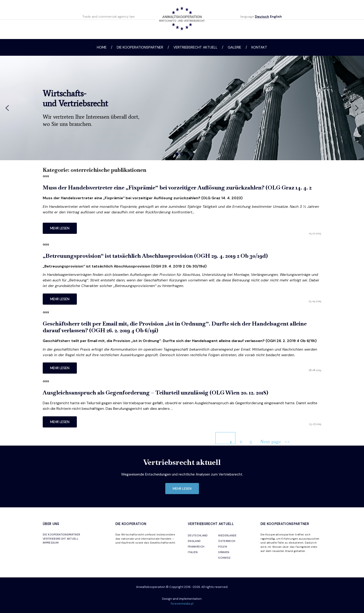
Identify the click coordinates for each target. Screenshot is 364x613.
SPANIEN (224, 552)
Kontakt (259, 47)
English (276, 16)
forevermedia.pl (182, 604)
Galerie (234, 47)
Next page (271, 442)
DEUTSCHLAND (198, 535)
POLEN (223, 547)
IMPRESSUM (51, 543)
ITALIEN (193, 552)
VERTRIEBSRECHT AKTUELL (61, 539)
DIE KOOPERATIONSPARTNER (61, 535)
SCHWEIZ (224, 558)
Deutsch (262, 16)
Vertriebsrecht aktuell (195, 47)
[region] (182, 108)
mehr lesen (60, 228)
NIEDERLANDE (227, 535)
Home (102, 47)
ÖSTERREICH (227, 541)
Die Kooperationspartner (140, 47)
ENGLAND (194, 541)
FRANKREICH (196, 547)
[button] (7, 108)
